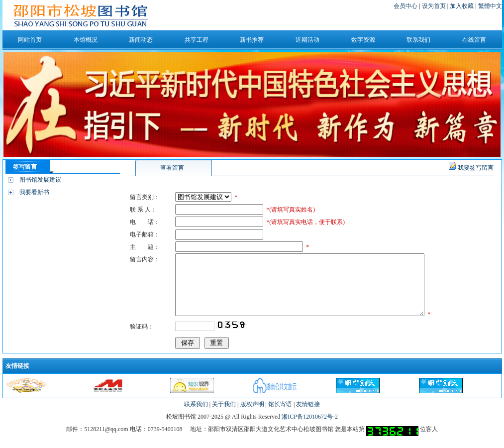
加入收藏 (462, 6)
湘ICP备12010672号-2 (310, 429)
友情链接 (308, 416)
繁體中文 (490, 6)
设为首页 (435, 6)
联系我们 (196, 416)
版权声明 (252, 416)
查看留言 (172, 168)
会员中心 (405, 6)
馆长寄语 (280, 416)
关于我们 (224, 416)
